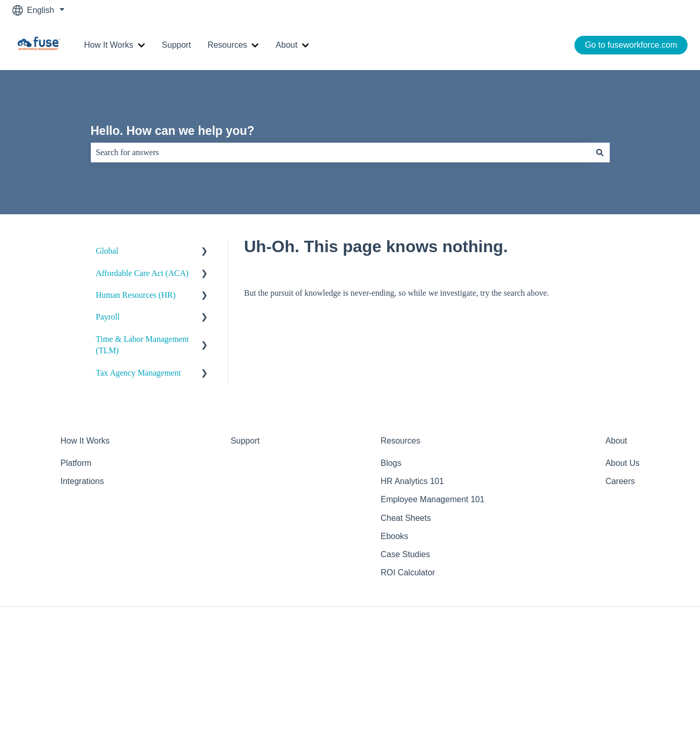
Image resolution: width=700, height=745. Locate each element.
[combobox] (340, 153)
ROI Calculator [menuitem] (408, 572)
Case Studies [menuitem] (405, 554)
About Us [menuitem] (623, 463)
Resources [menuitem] (400, 441)
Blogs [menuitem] (391, 463)
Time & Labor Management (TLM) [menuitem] (142, 345)
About (286, 45)
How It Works (109, 45)
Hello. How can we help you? (173, 131)
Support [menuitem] (245, 441)
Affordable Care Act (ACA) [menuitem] (142, 273)
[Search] (600, 153)
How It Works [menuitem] (85, 441)
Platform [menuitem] (76, 463)
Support (176, 45)
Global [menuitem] (107, 251)
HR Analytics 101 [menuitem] (412, 481)
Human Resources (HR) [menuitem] (136, 295)
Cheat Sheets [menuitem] (406, 518)
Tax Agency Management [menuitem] (139, 373)
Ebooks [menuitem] (394, 536)
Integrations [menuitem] (83, 481)
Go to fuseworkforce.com (631, 45)
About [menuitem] (616, 441)
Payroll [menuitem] (108, 317)
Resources (227, 45)
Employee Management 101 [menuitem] (432, 499)
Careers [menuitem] (620, 481)
